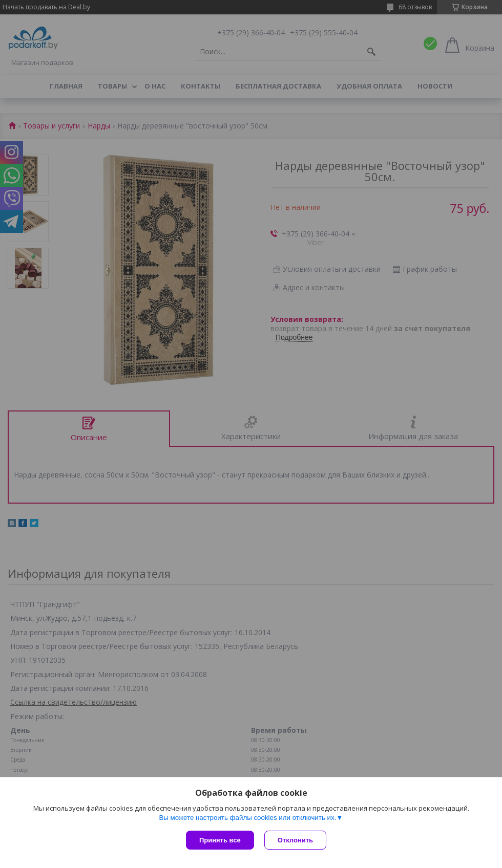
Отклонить (295, 840)
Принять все (220, 840)
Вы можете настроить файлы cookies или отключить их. (247, 818)
